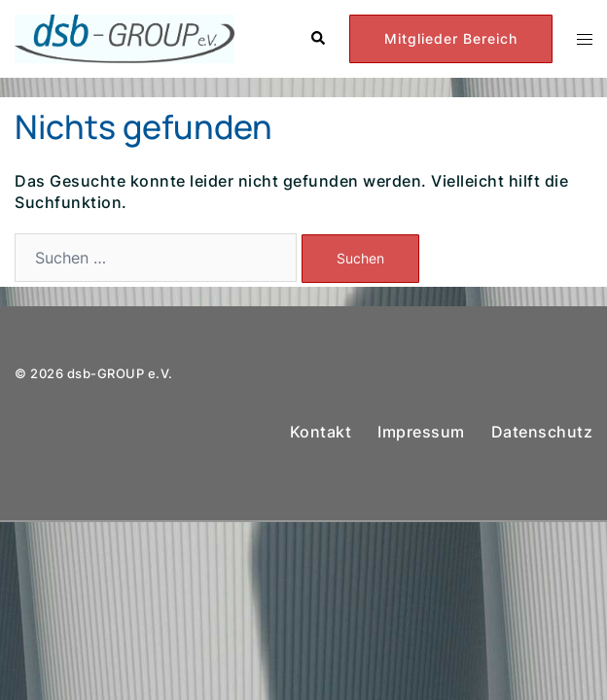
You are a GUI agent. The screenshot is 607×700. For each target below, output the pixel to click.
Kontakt (321, 432)
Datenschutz (542, 432)
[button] (317, 39)
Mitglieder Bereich (451, 38)
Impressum (421, 432)
